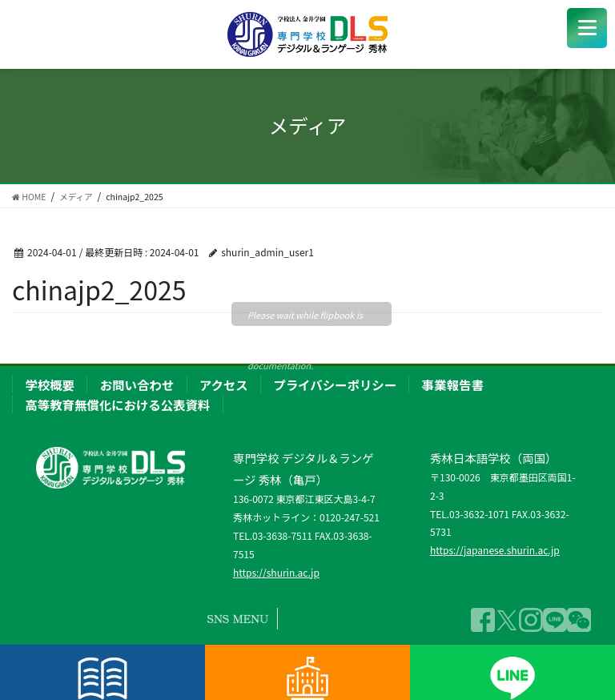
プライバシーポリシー (335, 384)
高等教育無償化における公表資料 (117, 404)
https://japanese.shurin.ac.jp (495, 550)
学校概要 (50, 384)
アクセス (224, 384)
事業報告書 (453, 384)
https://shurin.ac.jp (276, 572)
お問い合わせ (137, 384)
